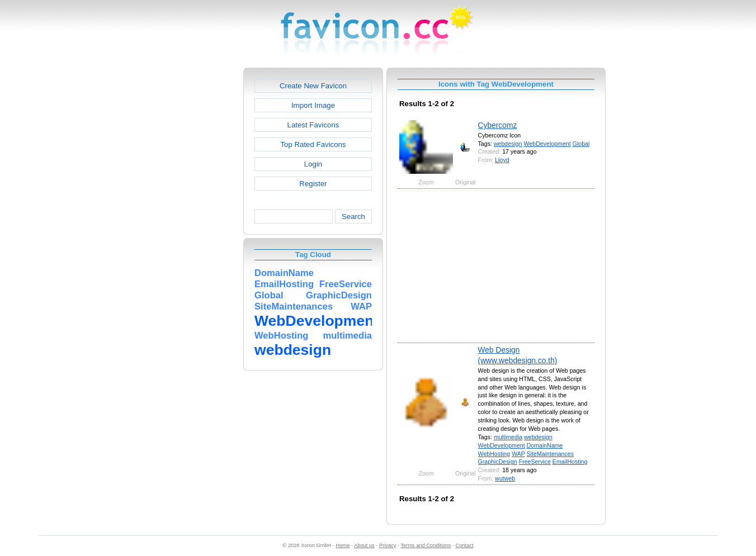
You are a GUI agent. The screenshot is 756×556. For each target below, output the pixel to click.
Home (343, 545)
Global (581, 144)
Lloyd (502, 160)
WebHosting (494, 454)
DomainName (545, 445)
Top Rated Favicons (313, 144)
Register (313, 184)
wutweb (505, 478)
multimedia (508, 437)
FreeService (535, 462)
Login (313, 164)
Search (353, 217)
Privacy (388, 545)
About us (364, 545)
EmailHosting (570, 462)
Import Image (313, 105)
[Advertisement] (195, 235)
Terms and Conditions (426, 545)
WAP (518, 454)
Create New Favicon (313, 86)
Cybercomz (498, 125)
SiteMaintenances (550, 454)
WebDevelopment (547, 144)
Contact (465, 545)
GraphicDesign (498, 462)
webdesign (508, 144)
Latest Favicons (313, 125)
